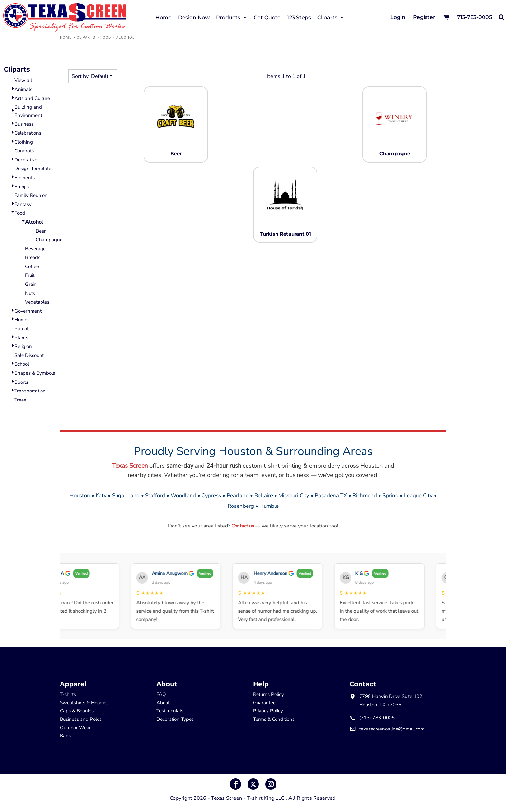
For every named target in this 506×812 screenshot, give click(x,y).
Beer (41, 231)
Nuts (30, 293)
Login (398, 17)
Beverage (35, 249)
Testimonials (170, 711)
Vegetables (37, 302)
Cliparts (86, 38)
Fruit (30, 275)
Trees (20, 400)
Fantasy (23, 204)
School (22, 364)
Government (28, 311)
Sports (21, 382)
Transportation (30, 391)
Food (106, 38)
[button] (446, 17)
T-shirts (68, 694)
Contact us (243, 526)
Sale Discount (29, 355)
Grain (31, 284)
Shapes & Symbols (35, 373)
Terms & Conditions (274, 719)
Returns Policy (268, 694)
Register (424, 17)
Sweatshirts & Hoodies (84, 703)
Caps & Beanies (77, 711)
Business (24, 124)
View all (23, 80)
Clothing (24, 142)
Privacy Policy (268, 711)
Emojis (22, 187)
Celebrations (28, 133)
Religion (23, 346)
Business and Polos (81, 719)
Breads (33, 257)
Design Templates (34, 169)
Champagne (49, 240)
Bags (65, 736)
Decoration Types (175, 719)
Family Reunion (31, 195)
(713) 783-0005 (377, 718)
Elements (25, 178)
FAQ (161, 694)
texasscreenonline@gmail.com (392, 729)
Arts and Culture (32, 98)
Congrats (24, 151)
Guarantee (264, 703)
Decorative (26, 160)
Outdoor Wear (75, 728)
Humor (22, 320)
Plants (21, 338)
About (163, 703)
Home (66, 38)
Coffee (32, 266)
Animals (23, 89)
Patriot (22, 329)
